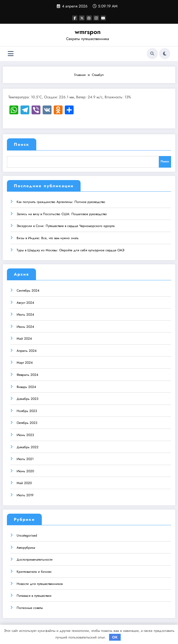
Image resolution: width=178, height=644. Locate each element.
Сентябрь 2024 (28, 290)
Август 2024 (25, 302)
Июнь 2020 (25, 470)
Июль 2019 (25, 494)
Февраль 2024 (27, 374)
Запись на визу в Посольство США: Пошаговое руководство (62, 213)
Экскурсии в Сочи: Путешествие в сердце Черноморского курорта (66, 225)
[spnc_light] (165, 54)
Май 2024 (24, 338)
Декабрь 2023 (28, 398)
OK (115, 637)
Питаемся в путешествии (34, 595)
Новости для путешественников (40, 583)
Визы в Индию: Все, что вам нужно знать (48, 237)
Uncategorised (27, 535)
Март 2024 (25, 362)
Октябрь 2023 (27, 422)
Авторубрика (26, 547)
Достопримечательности (35, 559)
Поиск (22, 144)
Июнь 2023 (25, 434)
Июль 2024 (25, 314)
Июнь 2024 (25, 326)
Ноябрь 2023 (27, 410)
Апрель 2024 (27, 350)
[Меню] (11, 54)
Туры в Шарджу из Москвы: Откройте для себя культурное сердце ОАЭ (70, 249)
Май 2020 (24, 482)
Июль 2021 (25, 458)
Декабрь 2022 (28, 446)
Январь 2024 (26, 386)
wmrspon (88, 32)
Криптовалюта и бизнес (34, 571)
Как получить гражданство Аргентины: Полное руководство (61, 201)
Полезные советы (30, 607)
